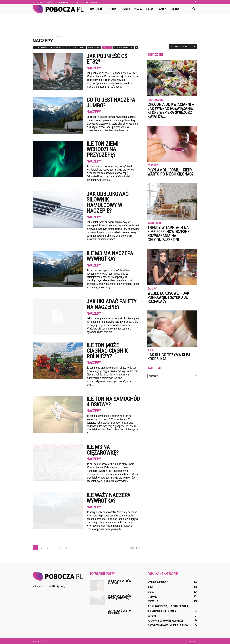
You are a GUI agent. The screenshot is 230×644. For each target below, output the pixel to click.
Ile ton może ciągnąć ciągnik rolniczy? (107, 351)
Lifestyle (113, 9)
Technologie (155, 100)
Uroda (150, 9)
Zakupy (162, 9)
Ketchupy (153, 616)
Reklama (84, 2)
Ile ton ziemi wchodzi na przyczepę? (102, 149)
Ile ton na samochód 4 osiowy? (113, 402)
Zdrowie (176, 9)
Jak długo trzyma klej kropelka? (169, 357)
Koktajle (153, 602)
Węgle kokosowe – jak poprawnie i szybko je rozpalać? (168, 297)
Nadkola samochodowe (123, 47)
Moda (127, 9)
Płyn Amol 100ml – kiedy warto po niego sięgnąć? (170, 172)
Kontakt (94, 2)
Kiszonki (152, 597)
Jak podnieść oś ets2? (107, 59)
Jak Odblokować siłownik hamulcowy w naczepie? (108, 202)
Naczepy (107, 47)
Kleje (151, 350)
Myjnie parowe (94, 47)
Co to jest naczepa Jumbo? (111, 103)
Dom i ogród (96, 9)
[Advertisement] (115, 24)
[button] (194, 9)
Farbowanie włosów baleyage (119, 582)
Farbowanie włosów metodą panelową (119, 597)
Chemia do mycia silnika (75, 47)
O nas (75, 2)
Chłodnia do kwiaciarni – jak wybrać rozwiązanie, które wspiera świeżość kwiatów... (171, 111)
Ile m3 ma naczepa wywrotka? (110, 256)
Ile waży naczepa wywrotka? (108, 498)
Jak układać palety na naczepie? (112, 304)
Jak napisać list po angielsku (119, 612)
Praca (138, 9)
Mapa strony (192, 641)
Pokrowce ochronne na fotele (165, 621)
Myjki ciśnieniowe (158, 582)
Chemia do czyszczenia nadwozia (48, 47)
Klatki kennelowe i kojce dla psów (168, 626)
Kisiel (151, 592)
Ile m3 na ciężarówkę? (103, 450)
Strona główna (64, 2)
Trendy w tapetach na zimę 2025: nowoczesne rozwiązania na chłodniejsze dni (168, 234)
